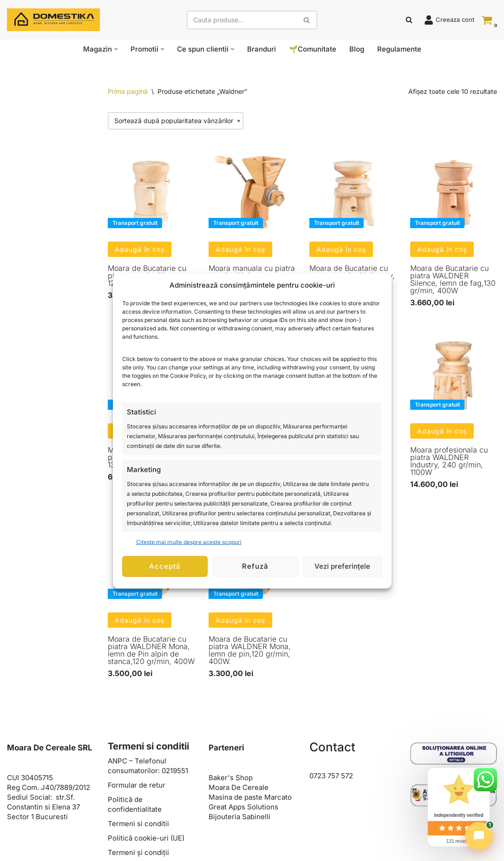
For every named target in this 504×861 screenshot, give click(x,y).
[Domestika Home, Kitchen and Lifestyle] (53, 20)
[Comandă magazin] (176, 121)
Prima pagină (128, 91)
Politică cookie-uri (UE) (146, 838)
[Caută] (242, 20)
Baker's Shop (231, 778)
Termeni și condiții (138, 852)
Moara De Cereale (239, 787)
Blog (357, 49)
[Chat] (479, 836)
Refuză (255, 566)
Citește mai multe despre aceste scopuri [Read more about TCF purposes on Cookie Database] (189, 542)
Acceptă (165, 566)
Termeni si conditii (138, 824)
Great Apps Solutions (243, 807)
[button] (116, 49)
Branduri (262, 49)
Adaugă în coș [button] (140, 249)
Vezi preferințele (342, 566)
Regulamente (399, 49)
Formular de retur (137, 785)
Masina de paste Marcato (250, 797)
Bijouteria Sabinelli (239, 817)
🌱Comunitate (313, 49)
